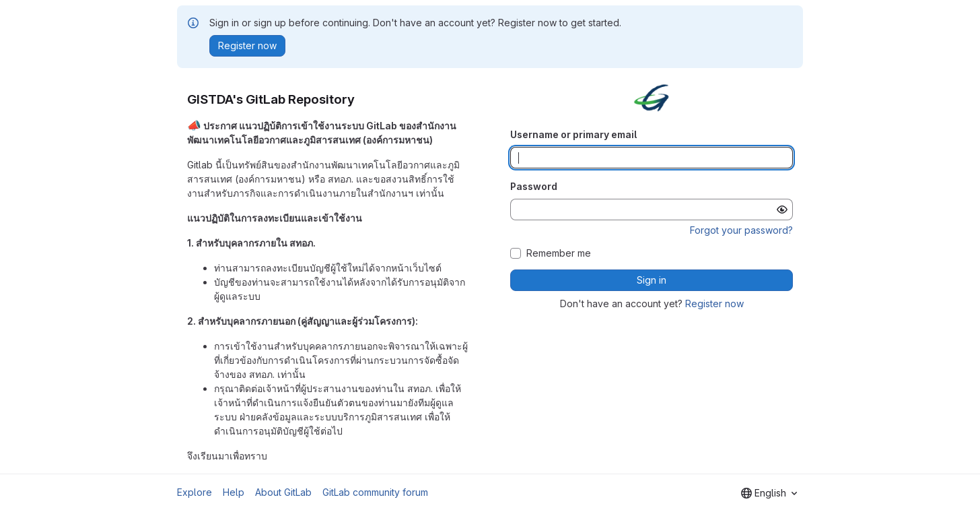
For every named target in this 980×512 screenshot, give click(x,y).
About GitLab (283, 492)
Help (234, 492)
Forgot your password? (741, 230)
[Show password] (782, 210)
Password (534, 186)
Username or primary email (573, 134)
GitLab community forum (375, 492)
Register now (714, 303)
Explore (195, 492)
